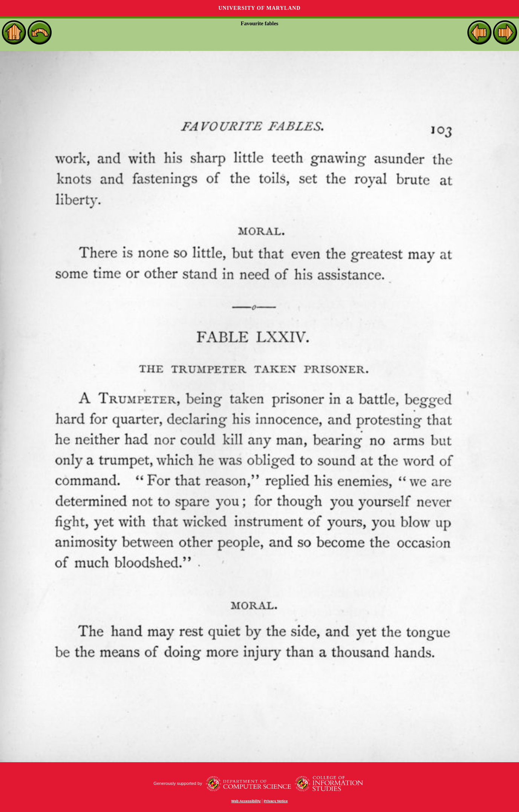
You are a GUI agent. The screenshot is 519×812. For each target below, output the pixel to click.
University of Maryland (259, 8)
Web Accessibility (246, 801)
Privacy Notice (276, 801)
